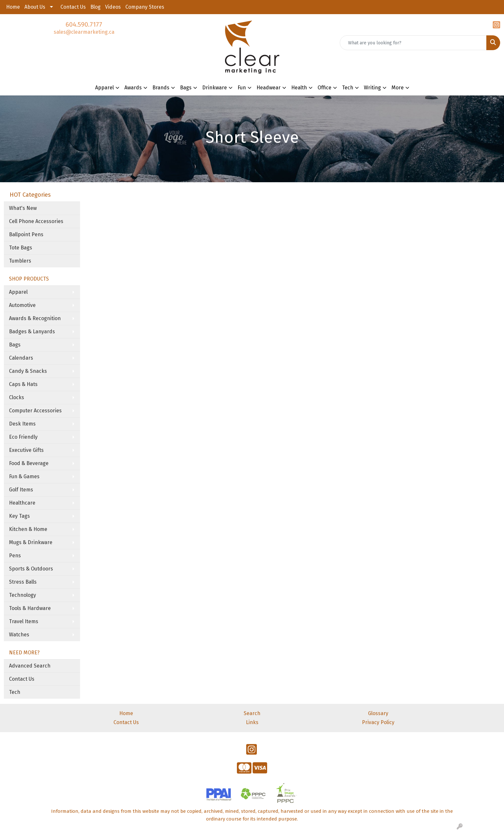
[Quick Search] (413, 43)
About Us (35, 7)
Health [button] (299, 88)
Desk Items (22, 424)
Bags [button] (186, 88)
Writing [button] (372, 88)
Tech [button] (348, 88)
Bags (15, 345)
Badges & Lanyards (32, 332)
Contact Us (73, 7)
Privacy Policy (378, 722)
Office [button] (324, 88)
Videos (113, 7)
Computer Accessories (35, 411)
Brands (161, 88)
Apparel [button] (104, 88)
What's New (23, 208)
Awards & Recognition (35, 318)
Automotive (22, 305)
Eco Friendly (23, 437)
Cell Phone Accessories (36, 221)
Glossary (378, 713)
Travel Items (24, 621)
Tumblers (20, 261)
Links (252, 722)
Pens (15, 556)
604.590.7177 (84, 24)
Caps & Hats (23, 384)
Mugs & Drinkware (31, 542)
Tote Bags (21, 248)
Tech (15, 692)
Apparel (18, 292)
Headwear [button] (269, 88)
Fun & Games (24, 476)
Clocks (17, 397)
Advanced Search (30, 666)
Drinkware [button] (215, 88)
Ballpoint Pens (26, 234)
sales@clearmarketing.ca (84, 32)
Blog (95, 7)
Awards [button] (133, 88)
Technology (22, 595)
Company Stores (145, 7)
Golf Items (21, 490)
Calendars (21, 358)
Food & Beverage (29, 463)
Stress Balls (23, 582)
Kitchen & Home (28, 529)
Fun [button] (242, 88)
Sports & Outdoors (31, 569)
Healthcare (22, 503)
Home (13, 7)
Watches (19, 635)
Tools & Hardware (30, 608)
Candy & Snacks (28, 371)
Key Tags (19, 516)
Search (252, 713)
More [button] (398, 88)
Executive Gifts (26, 450)
